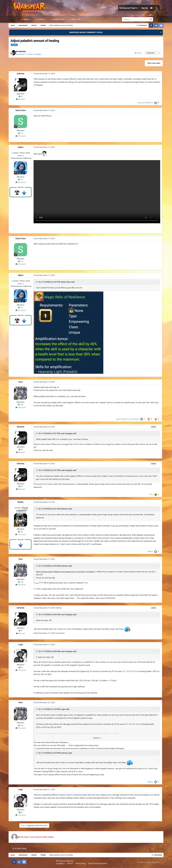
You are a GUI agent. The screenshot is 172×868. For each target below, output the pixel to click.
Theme (33, 864)
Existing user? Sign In (123, 12)
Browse (27, 27)
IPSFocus (33, 862)
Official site (76, 27)
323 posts (31, 145)
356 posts (31, 407)
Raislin (31, 501)
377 (31, 188)
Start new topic (144, 72)
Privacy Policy (44, 864)
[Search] (129, 27)
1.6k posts (31, 533)
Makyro (142, 553)
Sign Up (138, 12)
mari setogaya (76, 433)
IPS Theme (23, 862)
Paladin (50, 63)
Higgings (52, 826)
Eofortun (34, 60)
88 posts (31, 108)
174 (31, 142)
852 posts (31, 191)
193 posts (31, 672)
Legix (131, 112)
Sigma (31, 156)
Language (23, 864)
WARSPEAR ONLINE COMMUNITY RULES (86, 40)
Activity (41, 27)
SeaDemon (141, 112)
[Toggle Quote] (46, 282)
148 (31, 404)
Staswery (127, 418)
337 (31, 531)
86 (31, 669)
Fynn (31, 381)
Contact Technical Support (60, 864)
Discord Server (58, 27)
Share (127, 61)
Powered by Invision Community (141, 863)
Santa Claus (31, 119)
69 (31, 105)
